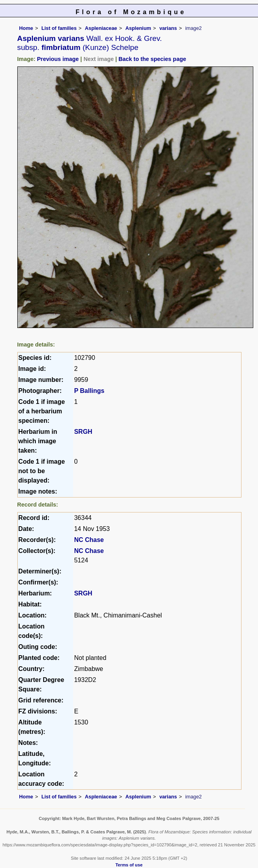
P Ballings (89, 391)
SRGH (83, 432)
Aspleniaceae (101, 28)
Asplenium (138, 28)
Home (26, 28)
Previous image (58, 59)
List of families (59, 28)
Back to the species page (152, 59)
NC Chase (89, 540)
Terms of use (129, 865)
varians (168, 28)
